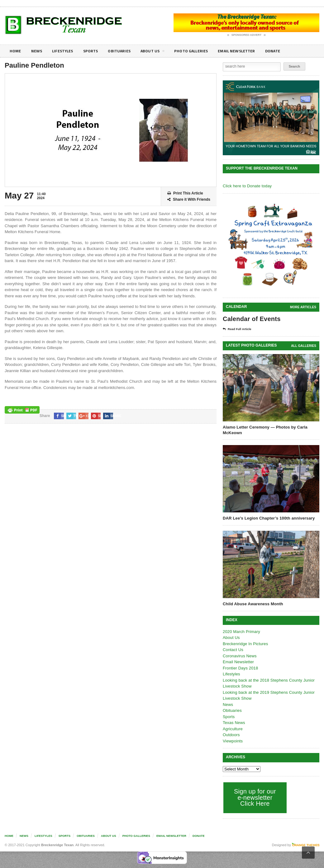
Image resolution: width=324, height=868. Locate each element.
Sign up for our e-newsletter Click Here (254, 797)
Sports (95, 51)
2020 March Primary (241, 632)
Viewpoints (233, 741)
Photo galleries (201, 51)
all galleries (304, 346)
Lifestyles (66, 51)
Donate (288, 51)
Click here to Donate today (247, 186)
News (38, 51)
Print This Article (185, 193)
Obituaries (126, 51)
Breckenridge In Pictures (245, 644)
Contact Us (233, 650)
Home (16, 51)
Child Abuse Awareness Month (252, 604)
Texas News (234, 723)
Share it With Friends (189, 200)
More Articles (303, 307)
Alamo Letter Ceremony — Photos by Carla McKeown (264, 430)
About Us (160, 52)
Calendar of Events (251, 319)
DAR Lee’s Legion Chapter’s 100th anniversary (268, 518)
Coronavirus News (239, 656)
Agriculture (232, 729)
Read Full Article (239, 329)
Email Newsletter (249, 51)
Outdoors (231, 735)
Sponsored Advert (247, 35)
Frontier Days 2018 (240, 668)
